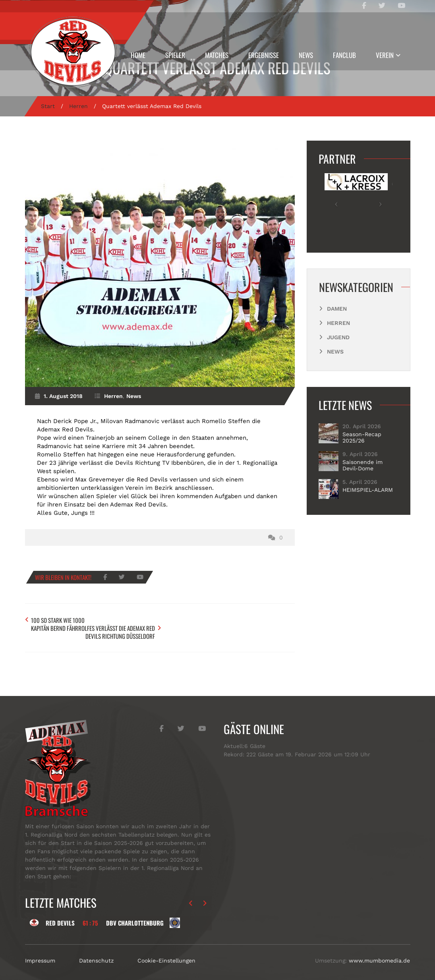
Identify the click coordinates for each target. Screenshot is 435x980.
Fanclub (344, 55)
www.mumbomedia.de (379, 952)
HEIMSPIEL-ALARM (368, 490)
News (306, 55)
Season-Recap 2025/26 (362, 437)
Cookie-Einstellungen (166, 952)
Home (138, 55)
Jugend (338, 337)
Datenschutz (96, 952)
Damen (337, 309)
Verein (385, 55)
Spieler (175, 55)
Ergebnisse (264, 55)
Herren (78, 106)
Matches (217, 55)
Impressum (40, 952)
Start (48, 106)
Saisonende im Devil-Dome (362, 465)
